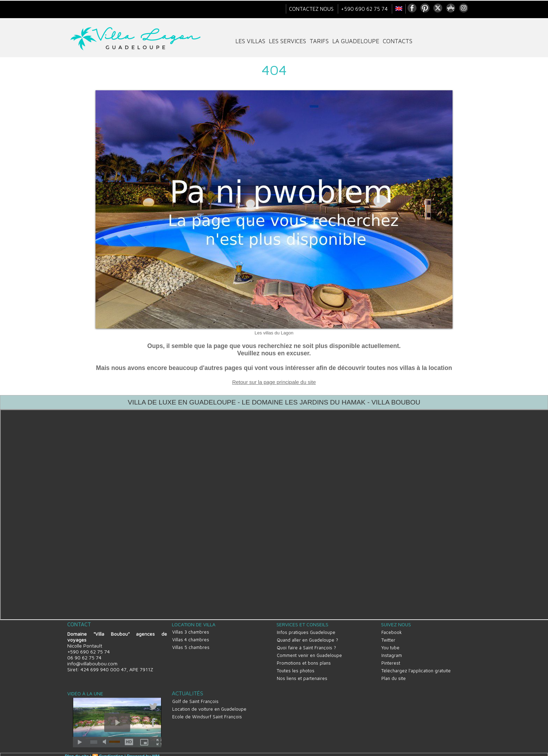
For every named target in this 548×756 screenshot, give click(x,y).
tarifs (319, 41)
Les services (287, 41)
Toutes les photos (295, 666)
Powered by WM (142, 751)
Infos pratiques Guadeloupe (306, 632)
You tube (390, 645)
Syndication (111, 751)
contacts (398, 41)
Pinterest (390, 659)
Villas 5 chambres (191, 645)
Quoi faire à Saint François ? (306, 645)
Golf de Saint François (195, 696)
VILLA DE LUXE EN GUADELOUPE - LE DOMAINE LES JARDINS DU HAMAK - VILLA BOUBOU (274, 402)
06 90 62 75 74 (84, 657)
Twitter (388, 638)
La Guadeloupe (356, 41)
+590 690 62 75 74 (365, 9)
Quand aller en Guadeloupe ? (307, 638)
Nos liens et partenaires (302, 673)
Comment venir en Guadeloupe (309, 652)
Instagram (391, 652)
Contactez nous (312, 9)
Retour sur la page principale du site (274, 382)
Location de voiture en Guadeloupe (209, 703)
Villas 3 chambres (190, 631)
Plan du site (393, 673)
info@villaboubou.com (92, 663)
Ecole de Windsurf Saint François (207, 710)
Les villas (250, 41)
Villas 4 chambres (190, 638)
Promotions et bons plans (303, 659)
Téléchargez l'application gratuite (416, 666)
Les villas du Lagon (274, 333)
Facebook (391, 632)
